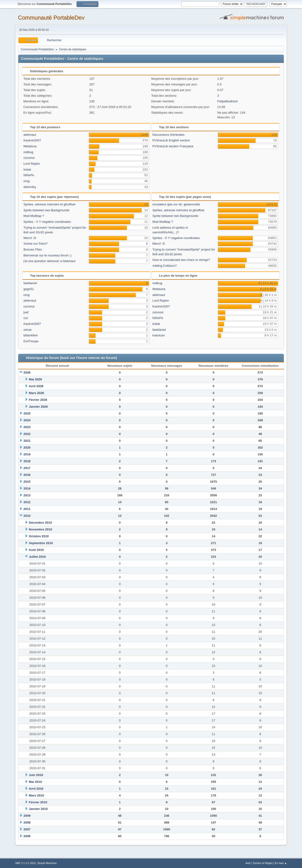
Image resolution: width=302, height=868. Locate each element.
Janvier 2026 (38, 407)
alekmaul (30, 135)
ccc (26, 318)
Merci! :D (30, 238)
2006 (27, 836)
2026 (27, 372)
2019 (27, 454)
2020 (27, 448)
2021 (27, 441)
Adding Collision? (165, 266)
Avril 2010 (36, 789)
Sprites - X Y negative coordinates (47, 222)
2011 (27, 509)
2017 (27, 468)
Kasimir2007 (32, 140)
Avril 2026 (36, 386)
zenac (28, 330)
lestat (27, 169)
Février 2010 (38, 802)
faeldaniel (30, 283)
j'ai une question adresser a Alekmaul (49, 261)
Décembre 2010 (40, 523)
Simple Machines (47, 863)
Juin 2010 (36, 775)
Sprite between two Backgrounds (46, 210)
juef (26, 312)
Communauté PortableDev (51, 18)
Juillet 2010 (37, 557)
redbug (28, 152)
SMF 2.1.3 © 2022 (25, 863)
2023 (27, 427)
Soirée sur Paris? (36, 244)
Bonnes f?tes (33, 249)
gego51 (29, 289)
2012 (27, 502)
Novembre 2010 (41, 529)
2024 (27, 420)
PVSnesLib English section (171, 140)
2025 (27, 413)
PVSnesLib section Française (173, 146)
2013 (27, 495)
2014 (27, 488)
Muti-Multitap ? (34, 216)
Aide (248, 863)
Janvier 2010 (38, 809)
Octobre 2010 (39, 536)
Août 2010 (36, 550)
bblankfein (31, 335)
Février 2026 (38, 400)
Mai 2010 (36, 782)
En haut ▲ (281, 863)
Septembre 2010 (41, 543)
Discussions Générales (169, 135)
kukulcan (159, 335)
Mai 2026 (36, 379)
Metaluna (30, 146)
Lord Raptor (32, 164)
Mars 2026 (36, 393)
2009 (27, 816)
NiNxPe (29, 175)
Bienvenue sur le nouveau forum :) (48, 255)
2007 (27, 829)
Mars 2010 (36, 795)
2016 (27, 475)
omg (27, 181)
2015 (27, 482)
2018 (27, 461)
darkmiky (30, 187)
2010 (27, 516)
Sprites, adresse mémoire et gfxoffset (50, 204)
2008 (27, 822)
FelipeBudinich (228, 101)
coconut (29, 158)
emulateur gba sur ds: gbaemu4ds (176, 204)
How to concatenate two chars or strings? (181, 260)
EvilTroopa (31, 341)
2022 (27, 434)
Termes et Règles (263, 863)
